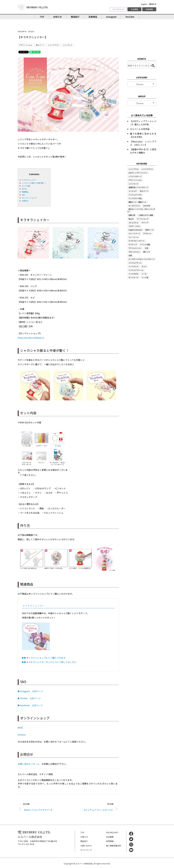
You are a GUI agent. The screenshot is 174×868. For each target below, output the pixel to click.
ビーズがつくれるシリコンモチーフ (142, 259)
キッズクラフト (134, 206)
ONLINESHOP (118, 9)
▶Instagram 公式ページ (30, 691)
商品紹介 (75, 17)
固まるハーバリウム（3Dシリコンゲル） (141, 210)
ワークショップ (142, 219)
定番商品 (93, 17)
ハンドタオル (133, 274)
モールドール (133, 277)
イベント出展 (145, 244)
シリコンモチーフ (135, 176)
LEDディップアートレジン (138, 173)
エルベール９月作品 (140, 129)
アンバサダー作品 (135, 198)
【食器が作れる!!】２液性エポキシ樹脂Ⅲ (143, 151)
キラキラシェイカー (29, 180)
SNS (23, 195)
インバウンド (133, 266)
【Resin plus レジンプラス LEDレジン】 (143, 143)
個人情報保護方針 (114, 846)
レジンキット (68, 45)
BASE (20, 728)
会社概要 (134, 9)
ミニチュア (133, 191)
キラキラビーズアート (137, 241)
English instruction (135, 230)
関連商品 (25, 192)
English (144, 4)
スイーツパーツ (134, 233)
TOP (42, 17)
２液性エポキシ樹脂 (146, 215)
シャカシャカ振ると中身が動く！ (34, 183)
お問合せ (25, 201)
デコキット (147, 233)
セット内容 (26, 186)
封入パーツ (40, 45)
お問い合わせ (86, 846)
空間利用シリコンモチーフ (138, 187)
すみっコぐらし (134, 252)
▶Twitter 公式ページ (29, 698)
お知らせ (58, 17)
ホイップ (145, 222)
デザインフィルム (26, 45)
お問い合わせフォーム (29, 764)
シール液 (145, 277)
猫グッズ (147, 252)
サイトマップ (86, 850)
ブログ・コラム (134, 226)
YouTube (130, 17)
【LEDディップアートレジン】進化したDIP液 (143, 123)
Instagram (111, 17)
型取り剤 (132, 215)
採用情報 (149, 9)
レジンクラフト (53, 45)
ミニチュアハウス (135, 195)
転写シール (150, 230)
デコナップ (133, 244)
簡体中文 (153, 4)
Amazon (22, 735)
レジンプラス (133, 169)
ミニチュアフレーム (136, 270)
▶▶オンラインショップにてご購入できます (44, 658)
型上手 (131, 219)
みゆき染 (147, 206)
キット (144, 266)
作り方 (24, 189)
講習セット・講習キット (138, 202)
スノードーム (133, 237)
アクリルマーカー (135, 248)
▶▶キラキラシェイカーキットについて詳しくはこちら (49, 662)
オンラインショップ (29, 198)
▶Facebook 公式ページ (30, 705)
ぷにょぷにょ (133, 222)
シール (144, 274)
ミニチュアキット (135, 263)
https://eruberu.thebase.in (31, 338)
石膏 (130, 255)
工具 (146, 248)
